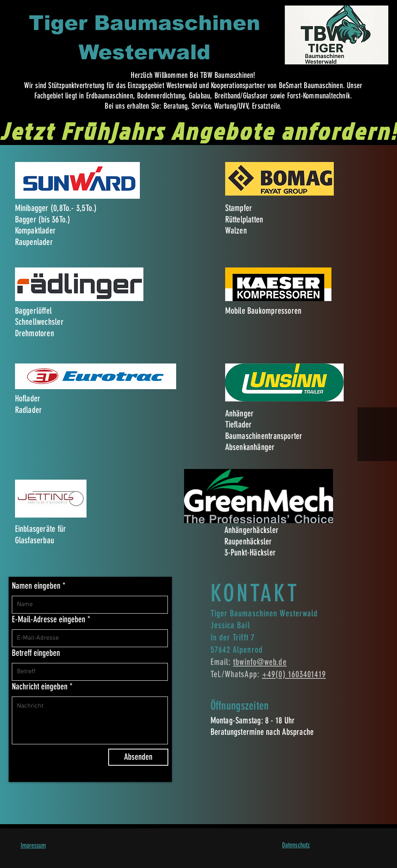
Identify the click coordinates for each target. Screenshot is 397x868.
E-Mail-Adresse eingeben (49, 619)
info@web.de (266, 662)
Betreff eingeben (36, 653)
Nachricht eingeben (40, 687)
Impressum (33, 845)
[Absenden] (138, 757)
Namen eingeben (36, 586)
